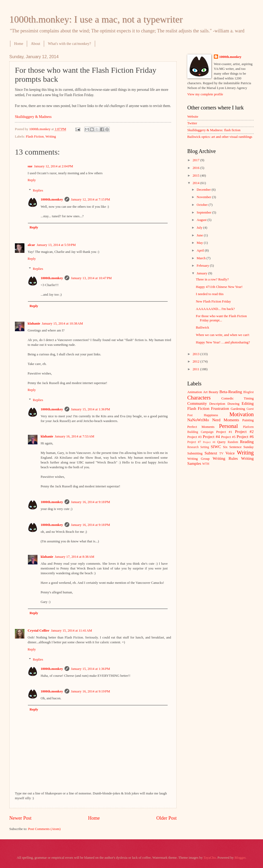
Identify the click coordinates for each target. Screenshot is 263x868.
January (202, 273)
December (204, 190)
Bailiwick (202, 327)
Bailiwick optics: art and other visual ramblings (220, 137)
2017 (196, 160)
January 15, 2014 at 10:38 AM (62, 324)
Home (19, 44)
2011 (196, 369)
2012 (196, 361)
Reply (32, 180)
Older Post (166, 818)
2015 (196, 176)
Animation (195, 392)
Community (197, 403)
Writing (51, 137)
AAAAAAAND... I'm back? (215, 309)
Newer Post (20, 818)
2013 (196, 354)
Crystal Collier (39, 631)
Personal (228, 426)
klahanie (34, 324)
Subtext (211, 453)
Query (221, 442)
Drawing (233, 404)
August (202, 220)
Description (217, 404)
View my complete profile (205, 94)
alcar (31, 245)
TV (221, 454)
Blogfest (249, 392)
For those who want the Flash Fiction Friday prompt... (221, 318)
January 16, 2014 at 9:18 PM (90, 502)
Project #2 (244, 431)
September (204, 212)
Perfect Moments (201, 427)
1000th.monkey (52, 199)
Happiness (211, 415)
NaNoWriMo (198, 420)
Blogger (240, 858)
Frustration (220, 408)
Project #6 (245, 437)
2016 (196, 168)
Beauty (214, 392)
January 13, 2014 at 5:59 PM (56, 245)
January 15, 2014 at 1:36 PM (90, 409)
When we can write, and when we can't (222, 335)
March (202, 258)
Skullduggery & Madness (33, 117)
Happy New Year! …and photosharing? (223, 342)
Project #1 (224, 432)
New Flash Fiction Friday (213, 301)
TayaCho (210, 858)
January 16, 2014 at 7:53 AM (75, 436)
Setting (205, 447)
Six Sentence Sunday (238, 447)
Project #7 (194, 442)
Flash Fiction (35, 137)
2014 (196, 183)
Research (193, 447)
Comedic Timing (237, 398)
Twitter (192, 123)
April (201, 250)
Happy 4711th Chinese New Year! (219, 287)
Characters (199, 398)
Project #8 (209, 442)
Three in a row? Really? (212, 279)
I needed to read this (210, 294)
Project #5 (228, 437)
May (200, 243)
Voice (230, 453)
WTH (206, 464)
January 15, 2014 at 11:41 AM (72, 631)
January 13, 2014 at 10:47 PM (91, 278)
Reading (247, 442)
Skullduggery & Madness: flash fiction (214, 130)
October (203, 205)
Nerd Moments (226, 420)
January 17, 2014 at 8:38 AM (75, 557)
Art (205, 392)
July (200, 228)
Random (233, 442)
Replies (38, 190)
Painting (248, 420)
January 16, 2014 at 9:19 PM (90, 691)
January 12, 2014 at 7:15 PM (90, 199)
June (200, 235)
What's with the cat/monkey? (69, 44)
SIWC (216, 447)
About (35, 44)
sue (30, 166)
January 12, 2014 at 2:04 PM (54, 166)
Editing (248, 403)
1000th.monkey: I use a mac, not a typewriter (96, 19)
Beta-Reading (231, 392)
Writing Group (198, 459)
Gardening (238, 409)
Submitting (195, 453)
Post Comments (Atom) (44, 829)
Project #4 (211, 437)
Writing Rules (225, 458)
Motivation (241, 414)
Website (193, 117)
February (203, 266)
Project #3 (194, 437)
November (204, 197)
